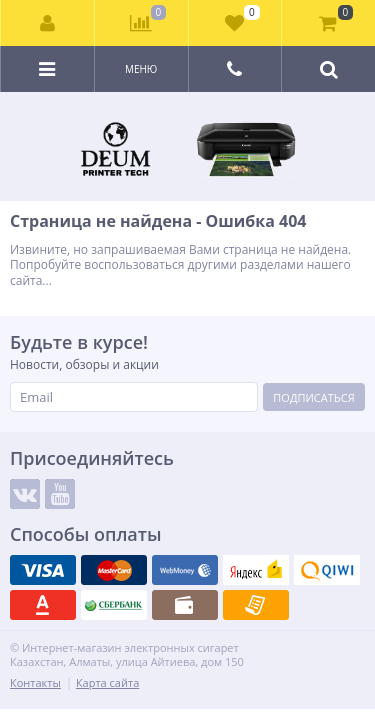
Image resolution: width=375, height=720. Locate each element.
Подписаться (313, 397)
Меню (141, 69)
